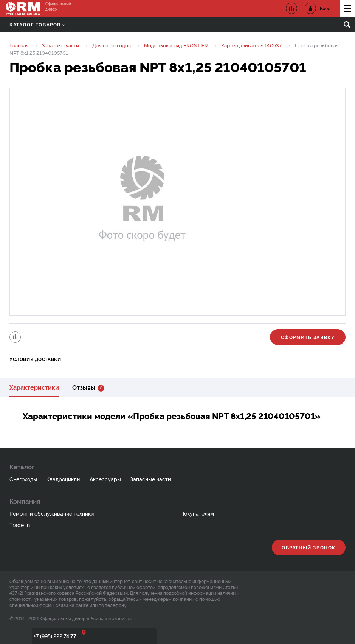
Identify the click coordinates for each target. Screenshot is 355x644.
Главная (19, 45)
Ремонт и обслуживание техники (52, 513)
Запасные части (60, 45)
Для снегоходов (112, 45)
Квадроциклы (63, 479)
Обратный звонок (309, 547)
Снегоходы (23, 479)
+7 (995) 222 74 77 (55, 636)
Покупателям (197, 513)
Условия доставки (35, 359)
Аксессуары (105, 479)
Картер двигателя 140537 (251, 45)
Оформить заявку (308, 337)
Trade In (20, 525)
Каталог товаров (37, 24)
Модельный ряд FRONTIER (176, 45)
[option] (177, 202)
